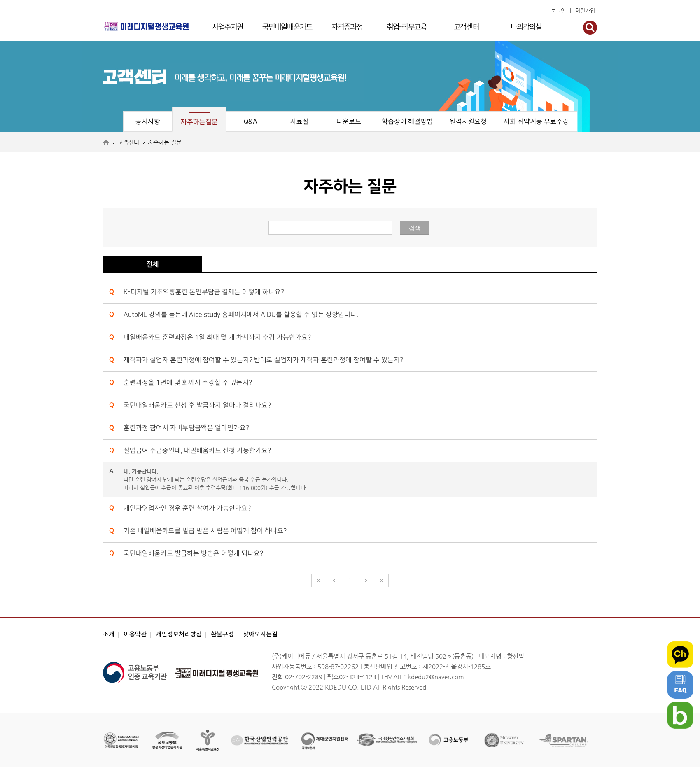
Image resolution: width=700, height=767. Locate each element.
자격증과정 (347, 27)
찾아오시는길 (260, 634)
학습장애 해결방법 (407, 122)
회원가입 (585, 10)
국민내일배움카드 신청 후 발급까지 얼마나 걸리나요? (197, 405)
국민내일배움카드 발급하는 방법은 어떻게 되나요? (193, 554)
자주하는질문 (199, 122)
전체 (152, 264)
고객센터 (466, 27)
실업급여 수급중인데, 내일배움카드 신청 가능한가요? (197, 451)
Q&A (251, 122)
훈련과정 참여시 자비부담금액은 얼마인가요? (186, 428)
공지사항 (148, 122)
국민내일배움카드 (287, 27)
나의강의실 (526, 27)
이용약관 (135, 634)
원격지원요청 (468, 122)
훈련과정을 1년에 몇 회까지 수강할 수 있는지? (188, 383)
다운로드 (349, 122)
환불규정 (222, 634)
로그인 (558, 10)
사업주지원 (228, 27)
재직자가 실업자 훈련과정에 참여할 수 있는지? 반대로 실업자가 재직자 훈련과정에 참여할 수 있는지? (263, 360)
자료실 (300, 122)
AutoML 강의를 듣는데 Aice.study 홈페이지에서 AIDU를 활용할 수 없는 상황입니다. (241, 315)
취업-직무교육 (407, 27)
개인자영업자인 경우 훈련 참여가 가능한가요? (187, 508)
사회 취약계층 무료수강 (536, 122)
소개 (109, 634)
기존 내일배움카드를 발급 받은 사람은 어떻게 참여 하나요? (205, 531)
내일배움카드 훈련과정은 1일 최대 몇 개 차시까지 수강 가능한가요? (217, 337)
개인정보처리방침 (179, 634)
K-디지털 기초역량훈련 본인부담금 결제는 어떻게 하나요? (204, 292)
